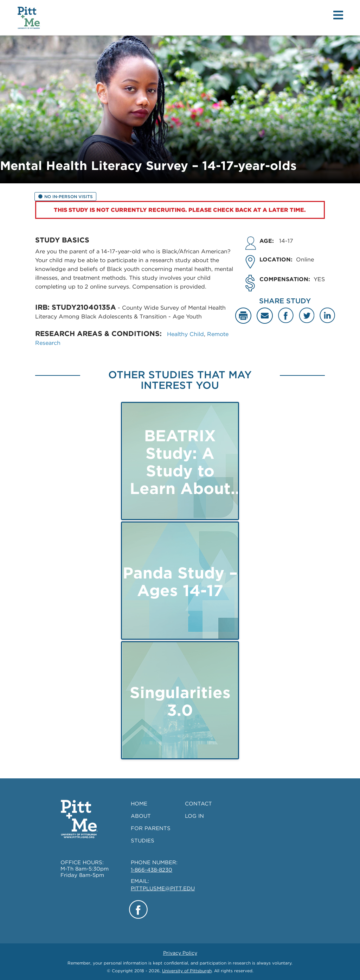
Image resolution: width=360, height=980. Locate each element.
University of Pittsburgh (187, 971)
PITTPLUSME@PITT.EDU (163, 889)
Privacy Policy (180, 953)
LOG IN (194, 816)
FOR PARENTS (151, 828)
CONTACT (198, 804)
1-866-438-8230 (152, 870)
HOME (139, 804)
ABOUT (141, 816)
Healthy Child (185, 334)
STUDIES (143, 841)
